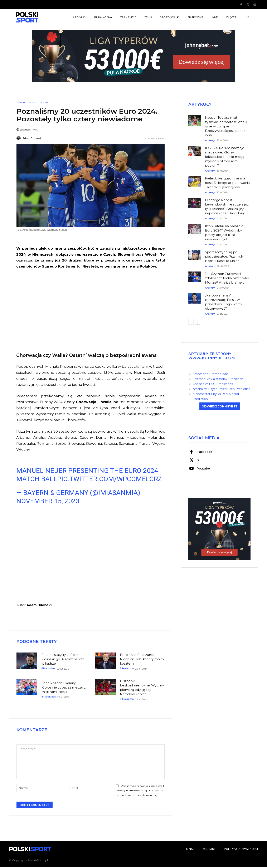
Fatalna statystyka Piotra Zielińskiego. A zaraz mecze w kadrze (63, 659)
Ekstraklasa (49, 697)
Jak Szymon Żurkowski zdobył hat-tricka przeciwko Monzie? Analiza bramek (227, 278)
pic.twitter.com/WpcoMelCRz (109, 479)
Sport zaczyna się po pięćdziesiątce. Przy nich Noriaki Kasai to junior (224, 257)
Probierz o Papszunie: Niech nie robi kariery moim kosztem (142, 659)
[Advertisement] (91, 310)
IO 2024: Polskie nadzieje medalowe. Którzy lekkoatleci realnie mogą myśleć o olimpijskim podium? (225, 157)
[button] (248, 17)
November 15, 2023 (48, 501)
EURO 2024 (41, 102)
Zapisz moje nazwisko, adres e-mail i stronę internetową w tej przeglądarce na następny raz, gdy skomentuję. (140, 791)
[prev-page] (191, 322)
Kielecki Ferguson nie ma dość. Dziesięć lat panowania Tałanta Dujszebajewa (227, 183)
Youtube (204, 469)
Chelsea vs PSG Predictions (213, 384)
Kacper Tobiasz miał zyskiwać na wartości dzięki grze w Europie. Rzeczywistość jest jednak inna (226, 126)
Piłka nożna (24, 102)
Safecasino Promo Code (210, 374)
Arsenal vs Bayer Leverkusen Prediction (222, 389)
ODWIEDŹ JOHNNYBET (220, 407)
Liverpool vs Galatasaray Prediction (218, 379)
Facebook (205, 452)
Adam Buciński (32, 138)
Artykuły (210, 141)
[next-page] (198, 322)
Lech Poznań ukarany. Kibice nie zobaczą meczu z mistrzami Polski (64, 688)
